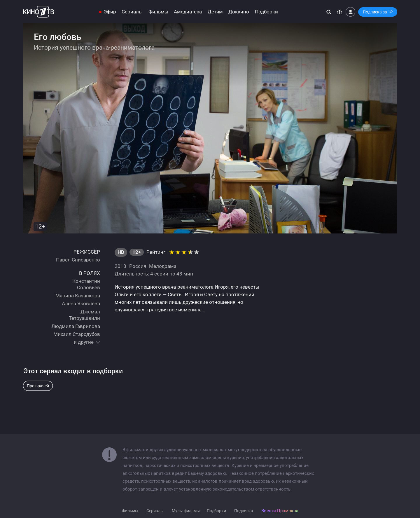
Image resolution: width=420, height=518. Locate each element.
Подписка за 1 (378, 12)
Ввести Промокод (280, 511)
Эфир (110, 12)
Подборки (266, 12)
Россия (138, 266)
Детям (215, 12)
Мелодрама (163, 266)
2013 (120, 266)
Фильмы (158, 12)
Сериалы (132, 12)
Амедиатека (188, 12)
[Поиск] (329, 12)
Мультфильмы (186, 511)
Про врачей (38, 386)
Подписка (244, 511)
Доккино (239, 12)
